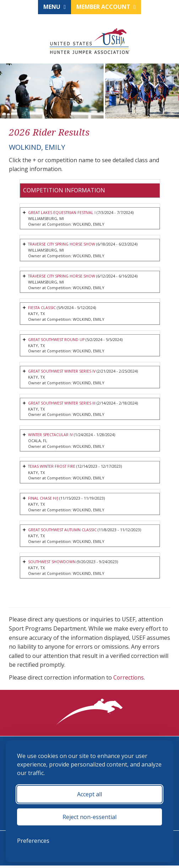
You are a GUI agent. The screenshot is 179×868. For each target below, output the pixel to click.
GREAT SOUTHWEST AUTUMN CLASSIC (64, 532)
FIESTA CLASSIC (42, 309)
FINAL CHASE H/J (43, 500)
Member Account (106, 7)
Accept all (89, 794)
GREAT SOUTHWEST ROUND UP (58, 340)
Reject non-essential (89, 817)
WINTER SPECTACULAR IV (51, 436)
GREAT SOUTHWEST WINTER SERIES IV (64, 372)
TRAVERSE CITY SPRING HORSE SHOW (63, 245)
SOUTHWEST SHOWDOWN (53, 564)
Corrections (129, 680)
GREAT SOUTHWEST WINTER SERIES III (63, 404)
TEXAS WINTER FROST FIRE (53, 468)
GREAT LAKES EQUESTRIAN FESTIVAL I (63, 213)
